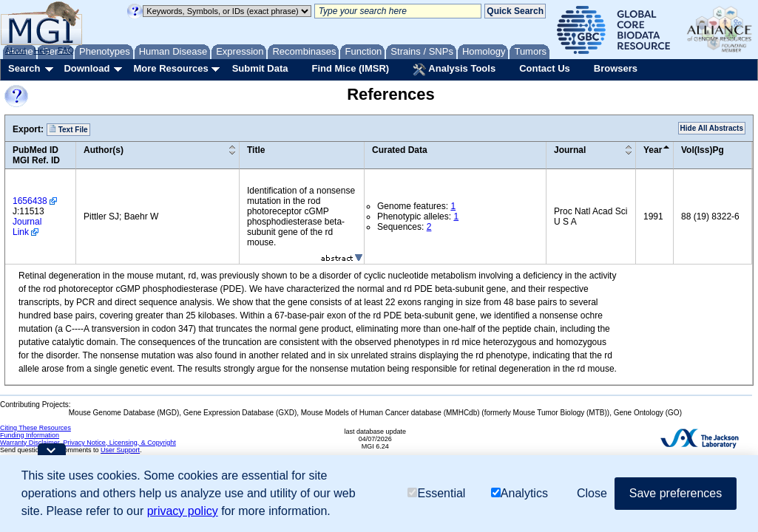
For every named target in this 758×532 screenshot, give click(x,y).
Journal (570, 150)
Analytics (520, 493)
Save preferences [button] (676, 493)
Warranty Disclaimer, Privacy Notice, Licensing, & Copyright (88, 443)
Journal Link (27, 227)
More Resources (170, 68)
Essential (436, 493)
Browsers (616, 68)
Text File (68, 129)
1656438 (30, 201)
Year (653, 150)
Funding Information (30, 435)
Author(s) (104, 150)
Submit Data (260, 68)
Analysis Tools (454, 69)
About (16, 50)
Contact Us (545, 68)
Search (24, 68)
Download (87, 68)
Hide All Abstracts (712, 128)
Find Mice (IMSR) (350, 68)
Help (42, 50)
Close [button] (592, 493)
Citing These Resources (35, 428)
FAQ (66, 50)
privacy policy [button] (183, 511)
